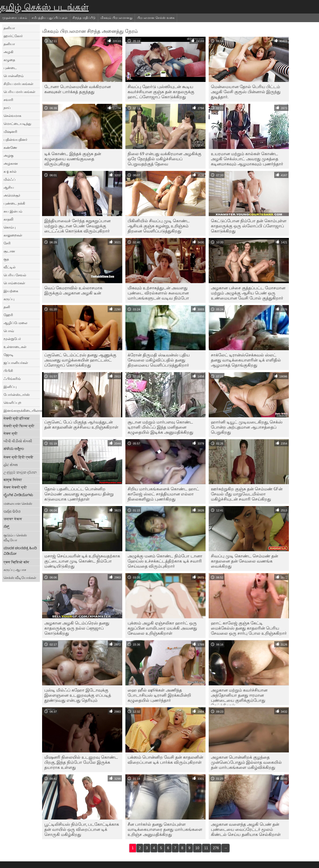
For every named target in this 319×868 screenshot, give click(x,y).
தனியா (9, 28)
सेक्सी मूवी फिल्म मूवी (19, 426)
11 (206, 848)
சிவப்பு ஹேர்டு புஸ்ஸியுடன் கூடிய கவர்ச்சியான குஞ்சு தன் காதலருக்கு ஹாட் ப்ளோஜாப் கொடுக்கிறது (161, 92)
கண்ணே (10, 147)
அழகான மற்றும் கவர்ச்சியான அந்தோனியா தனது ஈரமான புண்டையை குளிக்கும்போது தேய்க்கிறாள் (239, 696)
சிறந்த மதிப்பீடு (84, 18)
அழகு (9, 155)
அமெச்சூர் (12, 195)
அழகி (8, 52)
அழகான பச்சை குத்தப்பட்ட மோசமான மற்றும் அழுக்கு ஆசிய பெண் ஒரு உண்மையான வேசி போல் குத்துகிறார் (248, 293)
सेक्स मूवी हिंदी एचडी (18, 457)
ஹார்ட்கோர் (13, 36)
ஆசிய (9, 187)
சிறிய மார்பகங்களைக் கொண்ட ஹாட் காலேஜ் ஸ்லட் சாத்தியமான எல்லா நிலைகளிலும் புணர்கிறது (163, 494)
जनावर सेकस (13, 519)
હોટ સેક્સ (11, 465)
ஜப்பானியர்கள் (16, 363)
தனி (7, 307)
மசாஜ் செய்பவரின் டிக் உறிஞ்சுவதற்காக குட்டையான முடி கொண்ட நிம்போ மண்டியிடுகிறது (82, 561)
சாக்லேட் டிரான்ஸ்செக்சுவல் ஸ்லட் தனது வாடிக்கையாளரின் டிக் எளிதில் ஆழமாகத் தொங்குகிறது (246, 360)
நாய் (7, 108)
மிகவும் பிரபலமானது (116, 18)
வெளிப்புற (12, 402)
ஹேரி (8, 315)
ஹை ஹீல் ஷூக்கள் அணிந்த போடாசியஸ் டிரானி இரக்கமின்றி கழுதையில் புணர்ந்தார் (159, 695)
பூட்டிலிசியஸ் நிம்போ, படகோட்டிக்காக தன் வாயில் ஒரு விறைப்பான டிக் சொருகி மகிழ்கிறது (82, 829)
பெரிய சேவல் (15, 275)
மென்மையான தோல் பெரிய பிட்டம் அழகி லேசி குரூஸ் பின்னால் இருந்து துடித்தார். (246, 92)
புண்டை (10, 68)
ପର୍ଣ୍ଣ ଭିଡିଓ (12, 511)
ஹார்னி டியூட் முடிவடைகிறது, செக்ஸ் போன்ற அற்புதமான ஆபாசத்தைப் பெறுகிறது (247, 427)
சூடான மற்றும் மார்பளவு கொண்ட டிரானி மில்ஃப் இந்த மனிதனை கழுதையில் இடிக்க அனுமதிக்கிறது (160, 427)
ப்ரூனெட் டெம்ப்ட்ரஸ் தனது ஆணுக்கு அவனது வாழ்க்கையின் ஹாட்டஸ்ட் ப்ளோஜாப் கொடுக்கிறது (80, 360)
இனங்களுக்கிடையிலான (22, 410)
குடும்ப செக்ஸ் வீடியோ (15, 537)
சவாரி (8, 100)
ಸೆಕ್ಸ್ (6, 526)
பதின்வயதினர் (15, 139)
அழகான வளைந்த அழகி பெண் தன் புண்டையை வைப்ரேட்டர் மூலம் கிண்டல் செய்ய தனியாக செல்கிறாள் (246, 829)
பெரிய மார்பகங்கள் (19, 92)
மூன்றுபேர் (12, 339)
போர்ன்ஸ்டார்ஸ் (17, 394)
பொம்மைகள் (14, 283)
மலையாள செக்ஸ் (18, 503)
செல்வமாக (12, 116)
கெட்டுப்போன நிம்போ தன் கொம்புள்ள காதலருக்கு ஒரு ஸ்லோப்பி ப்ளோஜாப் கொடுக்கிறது (249, 226)
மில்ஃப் (10, 179)
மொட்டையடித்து (17, 124)
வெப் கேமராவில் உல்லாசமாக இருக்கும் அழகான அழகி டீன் (73, 290)
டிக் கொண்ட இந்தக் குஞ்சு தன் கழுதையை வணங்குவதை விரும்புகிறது (73, 159)
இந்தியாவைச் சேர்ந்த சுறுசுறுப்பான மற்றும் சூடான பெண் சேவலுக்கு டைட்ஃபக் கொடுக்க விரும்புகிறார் (77, 226)
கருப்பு (9, 299)
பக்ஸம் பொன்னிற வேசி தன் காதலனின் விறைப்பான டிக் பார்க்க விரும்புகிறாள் (165, 760)
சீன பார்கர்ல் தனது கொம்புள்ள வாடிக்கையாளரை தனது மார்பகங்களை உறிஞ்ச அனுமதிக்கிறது (165, 829)
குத (6, 259)
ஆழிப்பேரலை (15, 323)
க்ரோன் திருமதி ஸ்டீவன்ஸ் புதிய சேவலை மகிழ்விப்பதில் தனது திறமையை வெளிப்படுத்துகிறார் (159, 360)
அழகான (11, 163)
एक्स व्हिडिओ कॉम (16, 562)
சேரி (7, 243)
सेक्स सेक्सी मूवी (15, 487)
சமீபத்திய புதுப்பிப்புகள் (50, 18)
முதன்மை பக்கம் (15, 18)
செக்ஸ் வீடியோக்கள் (20, 578)
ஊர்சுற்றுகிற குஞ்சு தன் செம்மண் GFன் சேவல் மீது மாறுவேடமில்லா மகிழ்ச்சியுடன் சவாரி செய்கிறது (247, 494)
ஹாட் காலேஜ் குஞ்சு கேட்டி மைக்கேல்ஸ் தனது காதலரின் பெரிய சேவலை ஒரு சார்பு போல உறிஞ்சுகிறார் (249, 628)
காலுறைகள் (13, 235)
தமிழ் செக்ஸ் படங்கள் (44, 7)
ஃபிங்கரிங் (12, 379)
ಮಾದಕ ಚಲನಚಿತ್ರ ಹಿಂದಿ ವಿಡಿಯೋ (20, 551)
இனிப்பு (10, 387)
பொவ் (9, 331)
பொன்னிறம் (14, 76)
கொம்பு (10, 227)
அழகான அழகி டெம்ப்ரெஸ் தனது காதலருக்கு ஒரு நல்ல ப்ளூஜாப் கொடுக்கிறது (77, 628)
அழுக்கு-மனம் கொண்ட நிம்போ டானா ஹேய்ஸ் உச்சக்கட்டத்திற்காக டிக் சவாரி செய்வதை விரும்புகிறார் (165, 561)
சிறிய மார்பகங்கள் (18, 84)
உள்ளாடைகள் (15, 347)
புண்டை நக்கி (14, 203)
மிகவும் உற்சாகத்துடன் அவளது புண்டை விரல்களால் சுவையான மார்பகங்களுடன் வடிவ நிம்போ (158, 293)
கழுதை (9, 60)
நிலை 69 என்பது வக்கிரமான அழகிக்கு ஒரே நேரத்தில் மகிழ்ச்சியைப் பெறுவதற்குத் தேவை (164, 159)
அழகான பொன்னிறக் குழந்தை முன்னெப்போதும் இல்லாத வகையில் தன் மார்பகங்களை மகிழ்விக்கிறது (246, 762)
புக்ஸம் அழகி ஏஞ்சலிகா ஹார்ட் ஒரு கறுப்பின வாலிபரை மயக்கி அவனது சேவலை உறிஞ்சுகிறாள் (162, 628)
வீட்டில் (10, 267)
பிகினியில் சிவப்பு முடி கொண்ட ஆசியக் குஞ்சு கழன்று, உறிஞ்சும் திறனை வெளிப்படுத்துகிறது (159, 226)
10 (197, 848)
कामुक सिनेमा (13, 480)
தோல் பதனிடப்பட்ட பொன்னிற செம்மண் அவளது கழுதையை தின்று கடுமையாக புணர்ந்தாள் (79, 494)
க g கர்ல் (10, 171)
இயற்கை (11, 291)
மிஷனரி (10, 131)
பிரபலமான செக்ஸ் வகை (156, 18)
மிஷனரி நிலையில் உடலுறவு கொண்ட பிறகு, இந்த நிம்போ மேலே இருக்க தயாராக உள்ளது (81, 762)
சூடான (9, 251)
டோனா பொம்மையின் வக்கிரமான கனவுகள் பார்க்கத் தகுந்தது (78, 89)
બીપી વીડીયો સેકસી (18, 441)
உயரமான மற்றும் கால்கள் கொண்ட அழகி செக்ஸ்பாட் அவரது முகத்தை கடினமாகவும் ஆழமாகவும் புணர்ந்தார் (247, 159)
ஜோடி (9, 355)
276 (216, 848)
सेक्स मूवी (11, 433)
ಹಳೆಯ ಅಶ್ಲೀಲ (14, 448)
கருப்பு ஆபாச (15, 570)
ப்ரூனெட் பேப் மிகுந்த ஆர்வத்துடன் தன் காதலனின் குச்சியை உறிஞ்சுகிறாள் (81, 424)
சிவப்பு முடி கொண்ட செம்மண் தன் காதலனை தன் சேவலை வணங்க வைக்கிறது (244, 561)
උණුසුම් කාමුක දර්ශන (20, 472)
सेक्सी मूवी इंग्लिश (17, 418)
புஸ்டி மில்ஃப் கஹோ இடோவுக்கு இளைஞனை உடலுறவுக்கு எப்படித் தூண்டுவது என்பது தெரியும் (78, 695)
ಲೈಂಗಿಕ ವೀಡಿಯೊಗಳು (18, 495)
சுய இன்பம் (13, 211)
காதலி (8, 219)
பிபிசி (8, 371)
